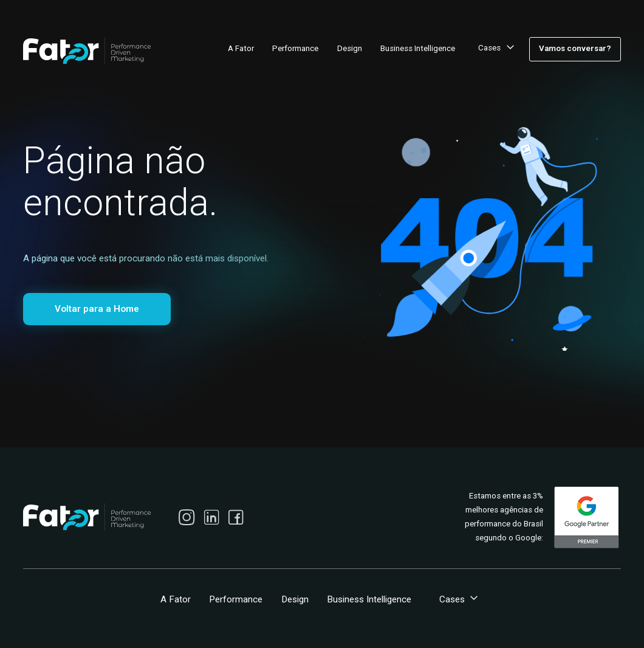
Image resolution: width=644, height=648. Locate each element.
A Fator (241, 48)
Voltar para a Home (97, 309)
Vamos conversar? (575, 48)
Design (350, 48)
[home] (87, 51)
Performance (295, 48)
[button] (494, 49)
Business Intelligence (418, 48)
